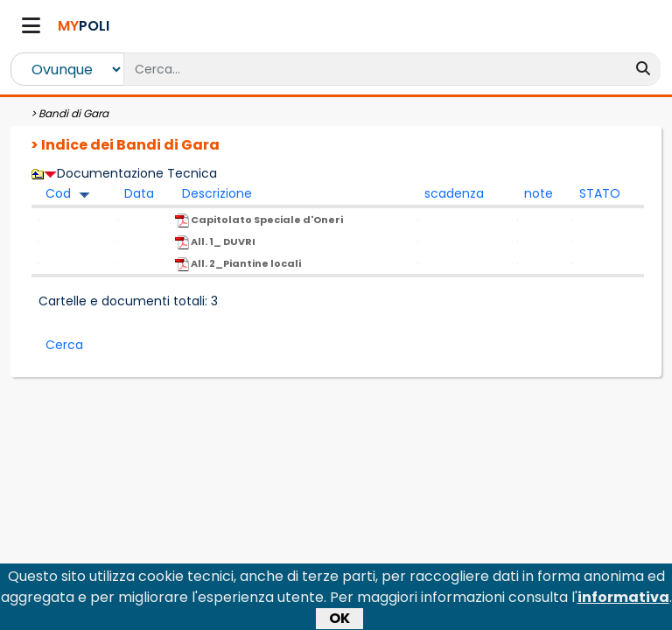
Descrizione (217, 193)
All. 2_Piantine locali (238, 264)
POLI (84, 26)
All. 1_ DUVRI (215, 242)
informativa (623, 601)
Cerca (64, 345)
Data (139, 193)
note (539, 193)
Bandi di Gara (73, 113)
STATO (600, 193)
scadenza (454, 193)
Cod (58, 193)
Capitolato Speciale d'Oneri (259, 220)
